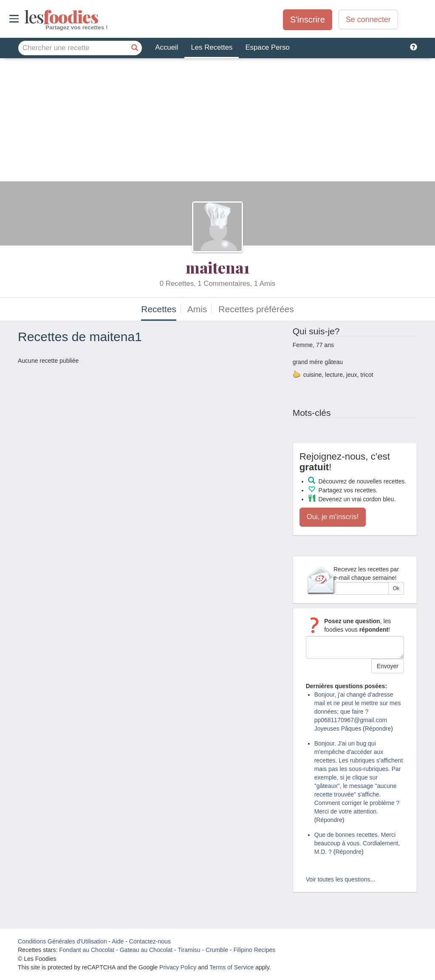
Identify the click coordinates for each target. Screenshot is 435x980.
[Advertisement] (217, 122)
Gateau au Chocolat (146, 950)
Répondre (378, 729)
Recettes (159, 309)
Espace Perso (267, 47)
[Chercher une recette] (135, 48)
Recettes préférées (256, 309)
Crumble (217, 950)
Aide (118, 941)
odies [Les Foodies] (25, 17)
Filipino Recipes (254, 950)
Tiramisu (189, 950)
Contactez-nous (150, 941)
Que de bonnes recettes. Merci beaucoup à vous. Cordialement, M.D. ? (357, 843)
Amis (197, 309)
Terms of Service (232, 967)
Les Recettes (212, 47)
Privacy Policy (178, 967)
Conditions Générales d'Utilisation (62, 941)
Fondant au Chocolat (87, 950)
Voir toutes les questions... (340, 879)
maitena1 (218, 267)
